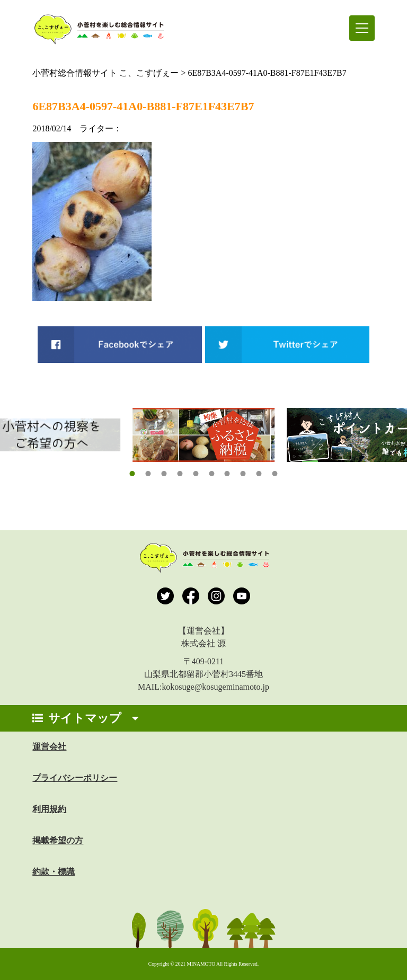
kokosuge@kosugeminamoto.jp (215, 687)
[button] (132, 474)
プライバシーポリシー (75, 778)
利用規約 (49, 809)
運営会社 (49, 747)
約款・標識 (54, 872)
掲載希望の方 (58, 840)
